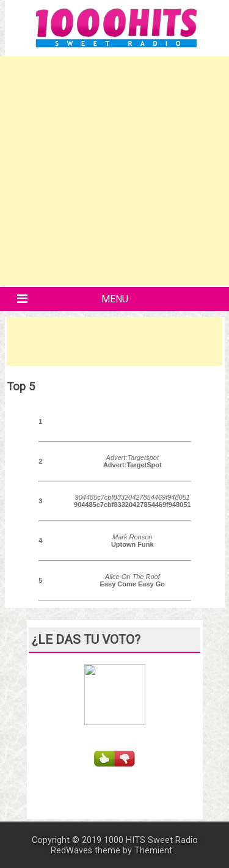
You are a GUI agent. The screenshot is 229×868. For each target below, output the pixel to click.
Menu (115, 299)
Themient (153, 851)
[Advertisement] (114, 171)
